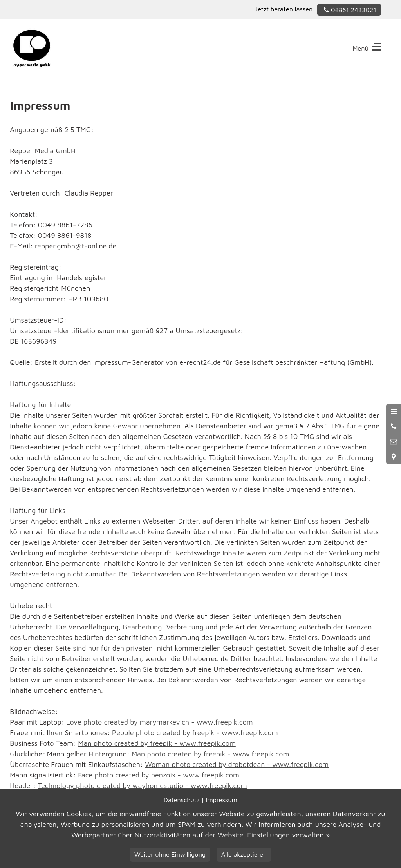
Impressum (222, 800)
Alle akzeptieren (244, 854)
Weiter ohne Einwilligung (170, 854)
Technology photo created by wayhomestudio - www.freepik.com (142, 786)
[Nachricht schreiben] (394, 442)
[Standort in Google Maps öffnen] (394, 457)
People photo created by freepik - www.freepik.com (195, 733)
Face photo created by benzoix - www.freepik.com (159, 775)
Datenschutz (182, 800)
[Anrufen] (394, 426)
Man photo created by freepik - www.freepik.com (157, 743)
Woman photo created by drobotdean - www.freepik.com (237, 764)
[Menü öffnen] (394, 411)
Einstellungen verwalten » (288, 835)
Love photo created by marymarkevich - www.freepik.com (160, 722)
